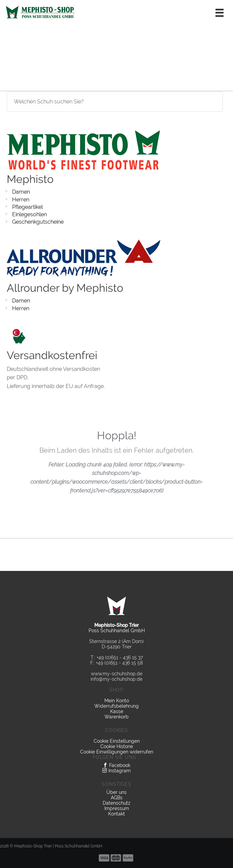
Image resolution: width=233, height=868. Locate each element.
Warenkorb (116, 717)
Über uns (116, 792)
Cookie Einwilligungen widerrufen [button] (117, 752)
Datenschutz (116, 803)
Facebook (117, 765)
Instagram (116, 771)
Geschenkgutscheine (38, 222)
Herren (21, 200)
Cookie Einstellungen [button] (117, 741)
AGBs (117, 798)
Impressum (117, 808)
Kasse (117, 711)
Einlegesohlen (29, 214)
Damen (21, 192)
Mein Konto (117, 701)
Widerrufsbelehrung (116, 706)
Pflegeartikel (27, 207)
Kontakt (116, 814)
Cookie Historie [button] (117, 746)
